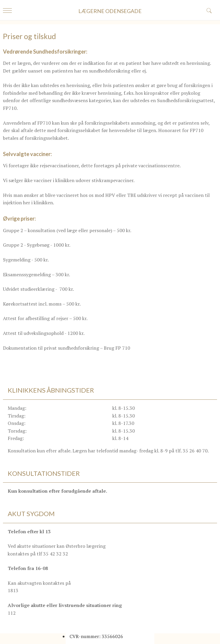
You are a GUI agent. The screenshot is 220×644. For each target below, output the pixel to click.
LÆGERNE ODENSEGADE (110, 11)
